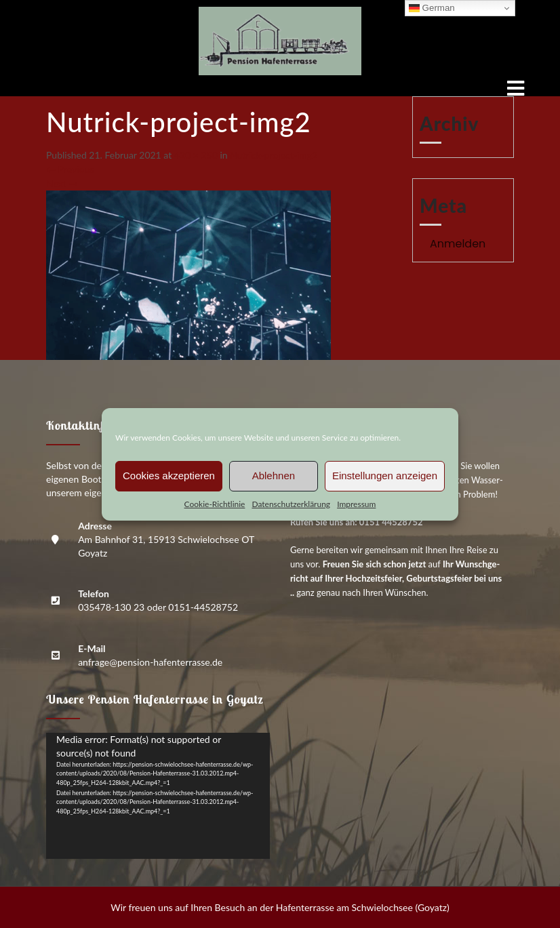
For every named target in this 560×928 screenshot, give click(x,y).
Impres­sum (356, 504)
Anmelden (458, 244)
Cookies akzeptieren (169, 476)
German (432, 8)
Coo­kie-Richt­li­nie (215, 504)
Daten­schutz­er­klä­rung (291, 504)
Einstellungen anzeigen (385, 476)
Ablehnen (274, 476)
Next (62, 183)
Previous (70, 169)
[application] (158, 796)
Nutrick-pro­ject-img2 (274, 155)
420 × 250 (196, 155)
